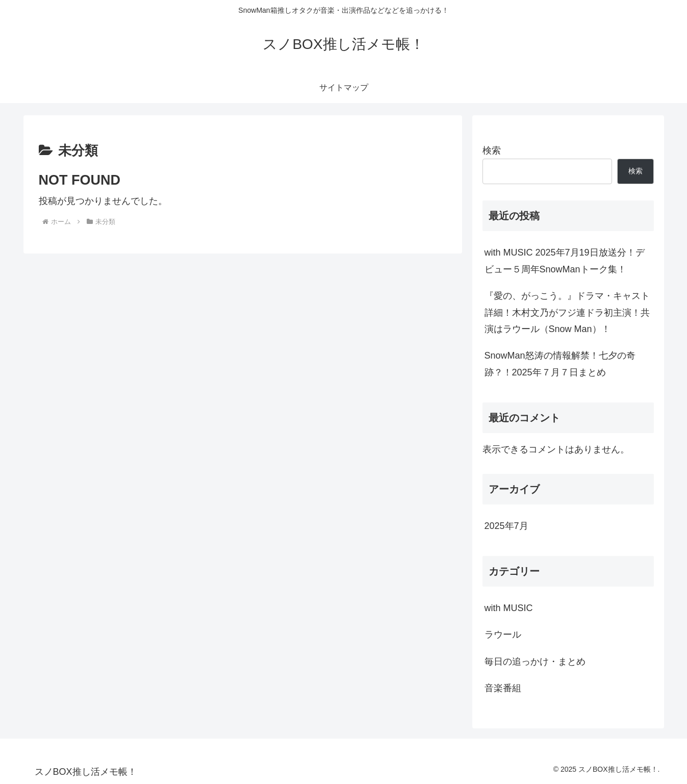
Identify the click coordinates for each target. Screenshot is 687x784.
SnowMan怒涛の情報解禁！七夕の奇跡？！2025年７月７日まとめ (560, 364)
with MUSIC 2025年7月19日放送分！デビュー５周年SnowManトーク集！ (565, 261)
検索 (492, 150)
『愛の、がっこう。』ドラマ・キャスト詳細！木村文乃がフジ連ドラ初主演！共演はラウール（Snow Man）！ (567, 312)
